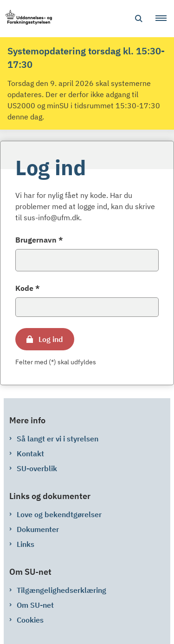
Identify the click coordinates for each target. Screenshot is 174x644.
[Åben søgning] (139, 19)
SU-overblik (37, 468)
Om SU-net (35, 605)
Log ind (51, 339)
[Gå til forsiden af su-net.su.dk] (26, 19)
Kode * (28, 288)
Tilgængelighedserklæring (61, 590)
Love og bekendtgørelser (59, 514)
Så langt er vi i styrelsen (58, 439)
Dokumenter (38, 529)
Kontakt (30, 453)
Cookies (30, 620)
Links (26, 544)
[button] (165, 19)
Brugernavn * (39, 240)
